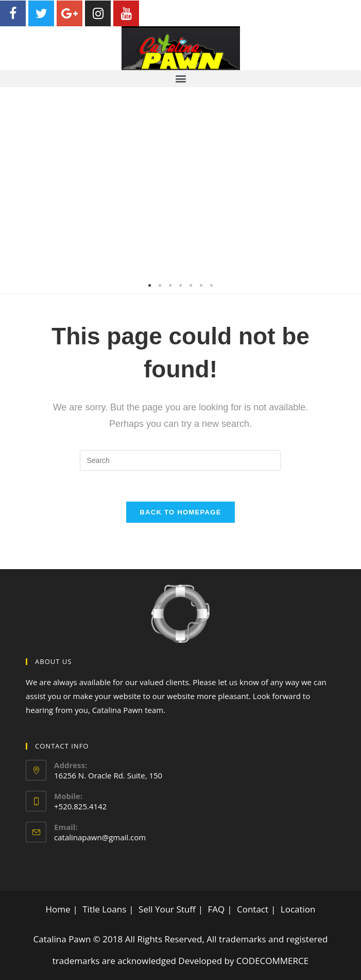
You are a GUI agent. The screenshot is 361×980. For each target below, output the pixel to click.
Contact (253, 909)
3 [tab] (170, 286)
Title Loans (104, 909)
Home (58, 909)
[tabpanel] (180, 190)
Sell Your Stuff (167, 909)
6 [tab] (201, 286)
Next (346, 190)
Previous (15, 190)
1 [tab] (150, 286)
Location (298, 909)
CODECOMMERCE (272, 961)
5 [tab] (191, 286)
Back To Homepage (180, 512)
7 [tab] (212, 286)
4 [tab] (181, 286)
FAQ (216, 909)
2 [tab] (160, 286)
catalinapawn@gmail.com (100, 837)
